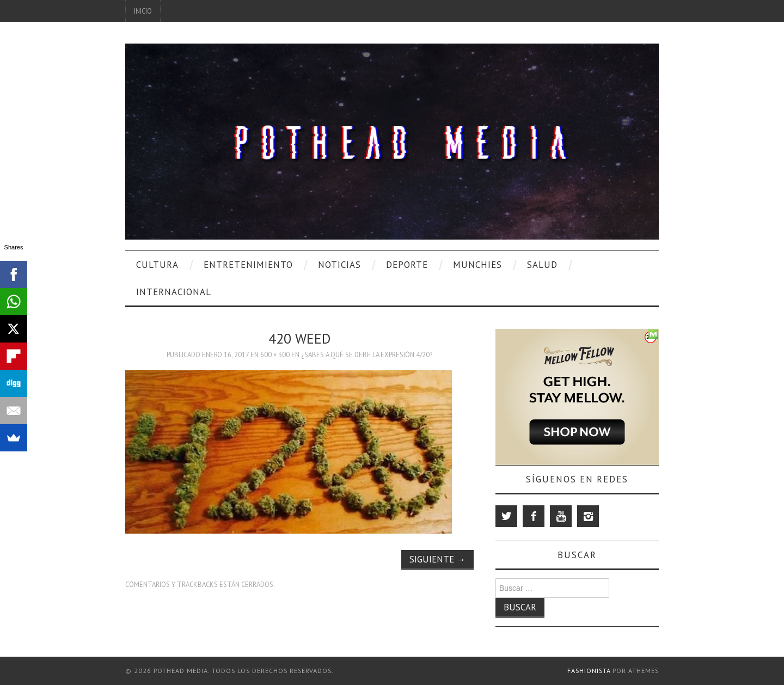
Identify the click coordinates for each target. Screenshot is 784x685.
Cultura (157, 265)
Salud (542, 265)
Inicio (143, 11)
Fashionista (589, 671)
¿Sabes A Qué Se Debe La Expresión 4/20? (367, 354)
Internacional (174, 292)
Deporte (407, 265)
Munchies (477, 265)
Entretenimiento (248, 265)
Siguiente (437, 559)
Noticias (339, 265)
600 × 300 (275, 354)
